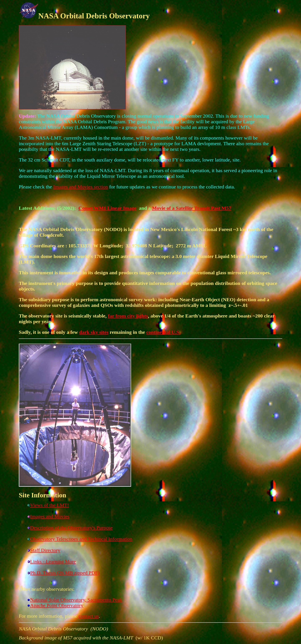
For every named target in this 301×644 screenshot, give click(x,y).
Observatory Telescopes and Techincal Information (81, 539)
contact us (89, 616)
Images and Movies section (81, 187)
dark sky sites (94, 332)
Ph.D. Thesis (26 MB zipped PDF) (65, 573)
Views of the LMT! (50, 505)
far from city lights (128, 316)
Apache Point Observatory (57, 605)
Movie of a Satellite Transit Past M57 (192, 208)
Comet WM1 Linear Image (107, 208)
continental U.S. (163, 332)
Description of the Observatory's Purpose (71, 528)
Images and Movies (50, 516)
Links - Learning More (53, 561)
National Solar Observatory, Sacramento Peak (76, 600)
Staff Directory (45, 550)
